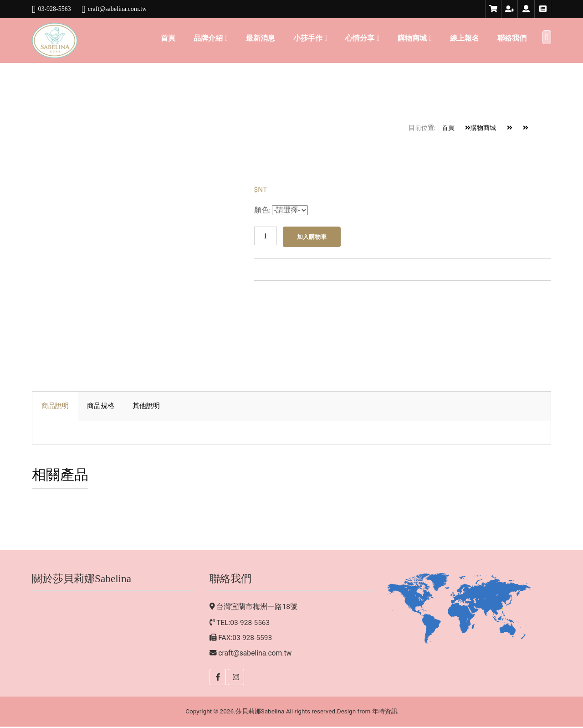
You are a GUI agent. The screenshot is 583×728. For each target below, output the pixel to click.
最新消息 (261, 38)
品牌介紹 (208, 38)
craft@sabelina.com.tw (255, 654)
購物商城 (412, 38)
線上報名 (465, 38)
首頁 (168, 38)
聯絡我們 (512, 38)
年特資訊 (386, 713)
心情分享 (360, 38)
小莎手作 (308, 38)
